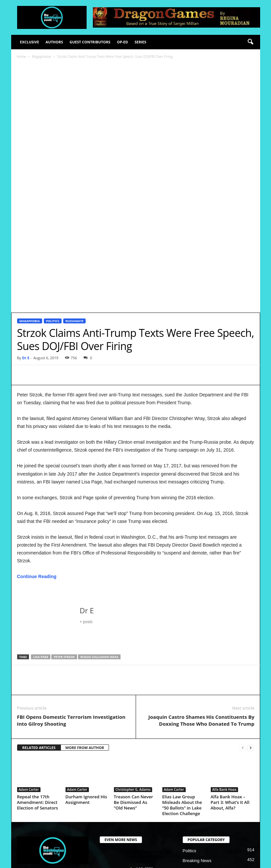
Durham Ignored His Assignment (86, 691)
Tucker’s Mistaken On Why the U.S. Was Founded (150, 748)
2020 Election (196, 781)
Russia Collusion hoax (99, 548)
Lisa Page (41, 548)
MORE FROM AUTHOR (85, 639)
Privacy (176, 860)
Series (140, 42)
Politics (53, 212)
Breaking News (197, 752)
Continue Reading (37, 468)
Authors (54, 42)
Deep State (193, 762)
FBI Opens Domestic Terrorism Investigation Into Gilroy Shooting (71, 611)
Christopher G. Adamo (133, 681)
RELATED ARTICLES (39, 639)
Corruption (193, 772)
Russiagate (75, 212)
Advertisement (202, 860)
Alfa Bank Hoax (224, 681)
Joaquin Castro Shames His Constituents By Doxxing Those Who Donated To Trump (202, 611)
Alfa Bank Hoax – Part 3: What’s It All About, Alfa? (230, 693)
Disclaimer (154, 860)
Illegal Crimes (196, 801)
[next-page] (251, 639)
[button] (250, 42)
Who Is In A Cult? (146, 799)
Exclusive (30, 42)
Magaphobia (41, 57)
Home (21, 57)
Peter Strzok (64, 548)
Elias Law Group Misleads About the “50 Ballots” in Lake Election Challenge (182, 696)
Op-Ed (122, 42)
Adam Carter (29, 681)
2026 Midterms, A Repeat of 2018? (147, 774)
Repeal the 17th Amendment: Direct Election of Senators (38, 693)
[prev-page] (243, 639)
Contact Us (231, 860)
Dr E (26, 249)
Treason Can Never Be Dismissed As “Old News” (134, 693)
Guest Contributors (90, 42)
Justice (189, 791)
